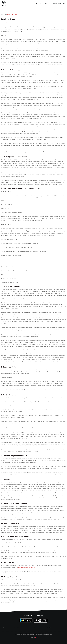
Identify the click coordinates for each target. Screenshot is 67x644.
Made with (33, 638)
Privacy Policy (17, 628)
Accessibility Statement (48, 628)
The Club (47, 4)
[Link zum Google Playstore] (26, 620)
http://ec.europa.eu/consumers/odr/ (26, 567)
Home (2, 14)
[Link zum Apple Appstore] (41, 620)
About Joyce (39, 4)
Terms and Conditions (31, 628)
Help (64, 4)
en (5, 14)
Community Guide (56, 4)
